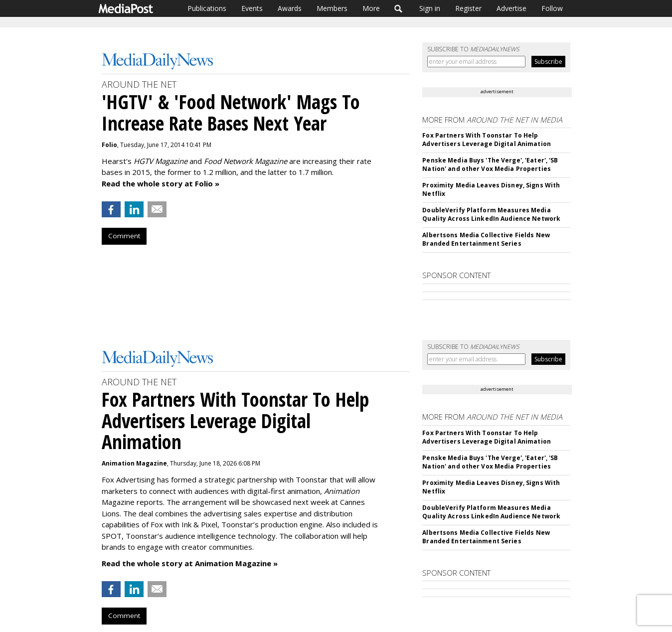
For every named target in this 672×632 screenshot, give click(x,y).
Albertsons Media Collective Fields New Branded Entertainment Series (486, 239)
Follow (552, 8)
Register (468, 8)
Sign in (430, 8)
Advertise (511, 8)
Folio (109, 145)
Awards (290, 8)
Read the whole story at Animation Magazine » (190, 563)
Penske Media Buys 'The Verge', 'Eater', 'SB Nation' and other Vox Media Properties (490, 164)
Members (332, 8)
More (371, 8)
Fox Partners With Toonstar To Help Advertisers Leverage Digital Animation (487, 140)
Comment (124, 236)
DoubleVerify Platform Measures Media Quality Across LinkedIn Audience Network (491, 214)
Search (399, 8)
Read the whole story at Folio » (161, 183)
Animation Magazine (134, 463)
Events (252, 8)
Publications (207, 8)
